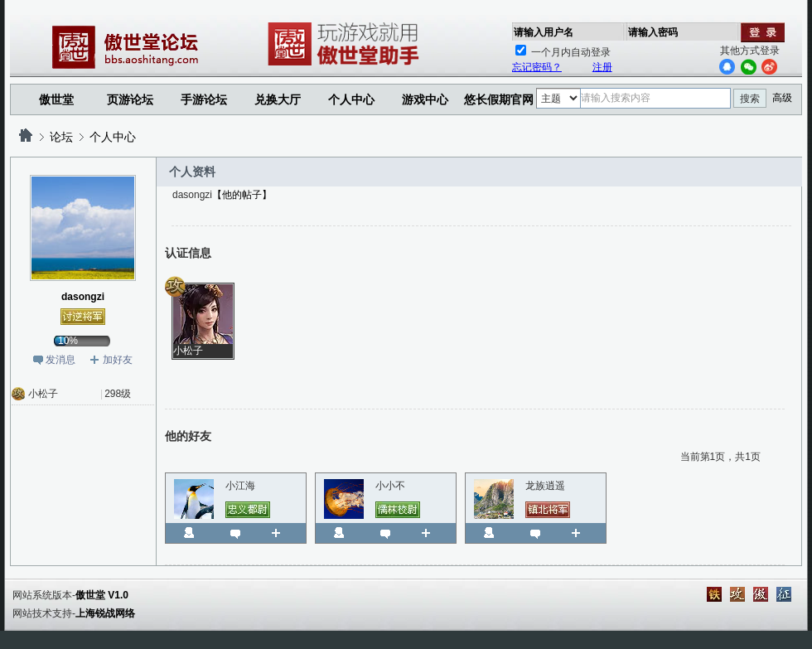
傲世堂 (56, 99)
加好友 (118, 360)
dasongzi (83, 297)
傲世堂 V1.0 (102, 595)
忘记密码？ (537, 67)
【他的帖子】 (242, 195)
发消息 (60, 360)
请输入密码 (653, 32)
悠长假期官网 (499, 99)
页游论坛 (130, 99)
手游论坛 (204, 99)
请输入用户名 (544, 32)
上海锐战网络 (105, 613)
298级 (118, 394)
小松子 (43, 394)
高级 (782, 98)
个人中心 (113, 137)
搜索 (750, 99)
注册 (602, 67)
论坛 (61, 137)
